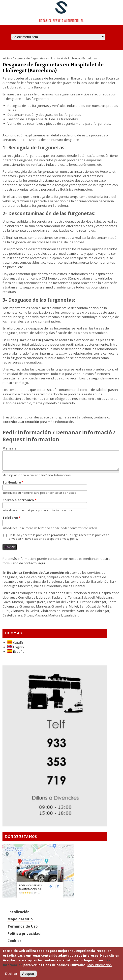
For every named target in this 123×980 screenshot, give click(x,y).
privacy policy (69, 542)
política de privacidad (51, 539)
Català (15, 646)
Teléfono (12, 521)
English (16, 651)
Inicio (6, 58)
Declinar (11, 974)
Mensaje (9, 448)
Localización (18, 916)
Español (16, 655)
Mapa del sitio (20, 923)
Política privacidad (24, 937)
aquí (42, 567)
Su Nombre (13, 486)
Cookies (15, 944)
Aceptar (28, 974)
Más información (99, 965)
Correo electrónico (19, 504)
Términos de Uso (23, 930)
